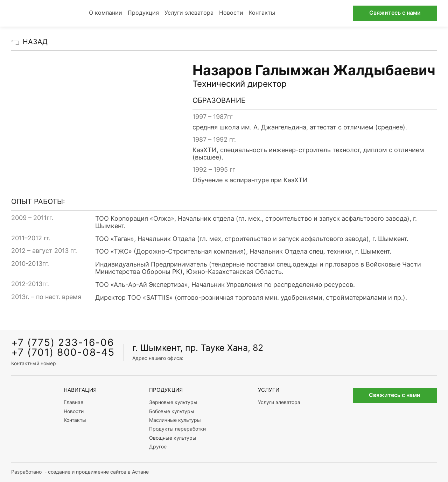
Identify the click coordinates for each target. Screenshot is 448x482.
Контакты (262, 13)
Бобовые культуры (172, 412)
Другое (158, 447)
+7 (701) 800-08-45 (63, 353)
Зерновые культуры (173, 403)
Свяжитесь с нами (395, 13)
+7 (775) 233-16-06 (62, 343)
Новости (231, 13)
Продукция (143, 13)
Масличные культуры (175, 421)
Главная (73, 403)
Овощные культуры (173, 438)
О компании (106, 13)
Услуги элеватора (189, 13)
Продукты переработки (177, 429)
